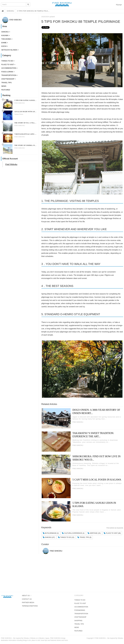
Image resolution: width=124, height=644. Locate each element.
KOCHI (4, 46)
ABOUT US (26, 596)
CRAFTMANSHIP (8, 79)
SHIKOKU (5, 32)
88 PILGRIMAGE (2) (51, 533)
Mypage (119, 5)
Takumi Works (19, 114)
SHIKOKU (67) (49, 537)
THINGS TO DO (7, 61)
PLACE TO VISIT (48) (112, 533)
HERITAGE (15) (94, 533)
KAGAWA (5, 35)
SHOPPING (78, 621)
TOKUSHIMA (6, 39)
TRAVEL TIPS (6, 83)
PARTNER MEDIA (28, 603)
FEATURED (6, 90)
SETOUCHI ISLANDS (9, 50)
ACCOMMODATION (9, 68)
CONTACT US (27, 599)
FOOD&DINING (80, 610)
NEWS (4, 86)
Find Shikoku (11, 164)
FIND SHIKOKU (12, 20)
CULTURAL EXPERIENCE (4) (73, 533)
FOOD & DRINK (7, 72)
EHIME (4, 43)
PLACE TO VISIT (8, 65)
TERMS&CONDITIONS (30, 606)
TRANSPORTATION (9, 75)
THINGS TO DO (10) (66, 537)
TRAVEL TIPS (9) (84, 537)
